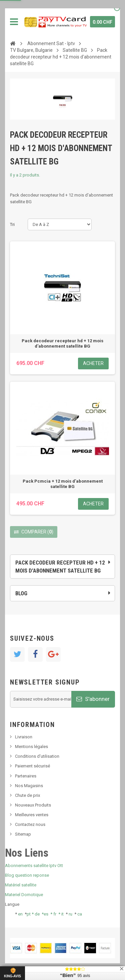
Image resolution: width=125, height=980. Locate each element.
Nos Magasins (29, 786)
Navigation (14, 22)
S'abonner (93, 699)
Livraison (24, 737)
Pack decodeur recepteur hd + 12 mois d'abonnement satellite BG (62, 343)
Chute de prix (27, 795)
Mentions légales (31, 747)
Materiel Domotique (24, 895)
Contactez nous (30, 824)
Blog (21, 593)
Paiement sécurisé (32, 766)
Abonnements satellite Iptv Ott (34, 866)
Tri (12, 224)
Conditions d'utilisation (37, 756)
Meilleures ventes (32, 815)
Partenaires (26, 776)
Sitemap (23, 834)
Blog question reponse (27, 875)
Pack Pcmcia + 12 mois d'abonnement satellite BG (63, 484)
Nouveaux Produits (33, 805)
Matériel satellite (21, 885)
